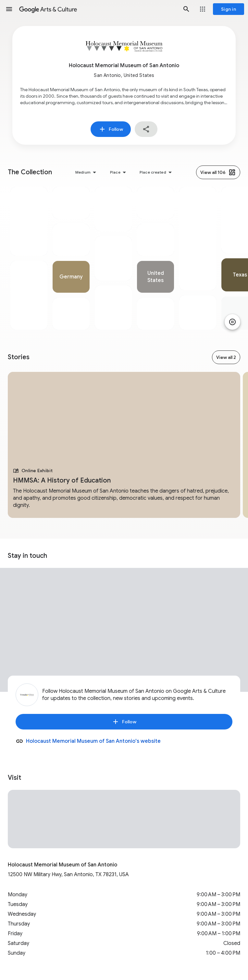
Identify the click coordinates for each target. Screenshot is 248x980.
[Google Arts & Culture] (98, 9)
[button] (9, 9)
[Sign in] (229, 9)
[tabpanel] (29, 258)
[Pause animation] (232, 322)
